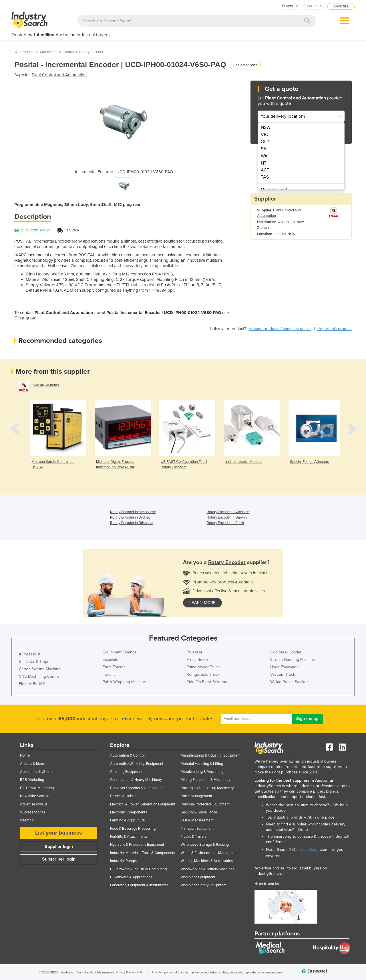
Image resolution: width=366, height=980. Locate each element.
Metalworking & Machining (202, 772)
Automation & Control (57, 52)
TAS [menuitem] (265, 177)
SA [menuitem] (264, 149)
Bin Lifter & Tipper (35, 662)
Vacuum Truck (283, 674)
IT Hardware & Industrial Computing (138, 869)
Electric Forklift (32, 684)
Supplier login (59, 847)
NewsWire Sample (35, 796)
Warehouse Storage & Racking (205, 845)
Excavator (111, 660)
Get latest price (245, 65)
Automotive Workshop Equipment (137, 764)
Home (25, 755)
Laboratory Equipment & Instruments (139, 885)
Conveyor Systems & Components (137, 788)
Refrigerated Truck (203, 674)
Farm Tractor (114, 667)
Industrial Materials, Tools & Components (143, 853)
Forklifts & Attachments (129, 837)
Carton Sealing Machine (40, 669)
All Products (25, 52)
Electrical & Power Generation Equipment (143, 804)
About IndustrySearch (37, 772)
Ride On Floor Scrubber (208, 682)
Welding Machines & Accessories (207, 861)
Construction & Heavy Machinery (136, 780)
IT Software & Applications (131, 877)
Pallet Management (196, 796)
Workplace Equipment (198, 877)
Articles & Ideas (32, 764)
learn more (202, 603)
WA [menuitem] (264, 156)
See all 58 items (46, 385)
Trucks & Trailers (194, 837)
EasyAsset (309, 850)
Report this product (335, 329)
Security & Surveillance (199, 812)
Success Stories (33, 812)
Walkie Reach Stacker (289, 682)
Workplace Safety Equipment (204, 885)
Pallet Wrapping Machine (124, 682)
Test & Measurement (197, 820)
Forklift (109, 674)
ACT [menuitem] (265, 170)
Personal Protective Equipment (205, 804)
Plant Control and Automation (59, 75)
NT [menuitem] (264, 163)
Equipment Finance (120, 652)
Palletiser (194, 652)
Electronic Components (129, 812)
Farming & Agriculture (127, 820)
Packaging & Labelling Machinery (207, 788)
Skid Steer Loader (286, 652)
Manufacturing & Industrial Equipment (211, 755)
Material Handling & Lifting (202, 764)
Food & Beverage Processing (133, 829)
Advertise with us (34, 804)
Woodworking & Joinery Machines (207, 869)
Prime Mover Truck (203, 667)
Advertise (341, 6)
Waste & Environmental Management (210, 853)
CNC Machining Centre (39, 676)
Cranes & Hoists (123, 796)
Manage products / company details (280, 329)
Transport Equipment (197, 829)
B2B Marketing (32, 780)
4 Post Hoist (30, 654)
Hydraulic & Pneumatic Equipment (137, 845)
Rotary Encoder (91, 52)
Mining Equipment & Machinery (205, 780)
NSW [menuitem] (266, 127)
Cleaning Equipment (126, 772)
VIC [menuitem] (264, 135)
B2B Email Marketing (37, 788)
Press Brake (197, 660)
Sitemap (27, 820)
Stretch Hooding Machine (293, 660)
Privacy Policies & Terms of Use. (137, 972)
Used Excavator (284, 667)
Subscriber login (59, 859)
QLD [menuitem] (265, 142)
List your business (59, 833)
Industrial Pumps (123, 861)
